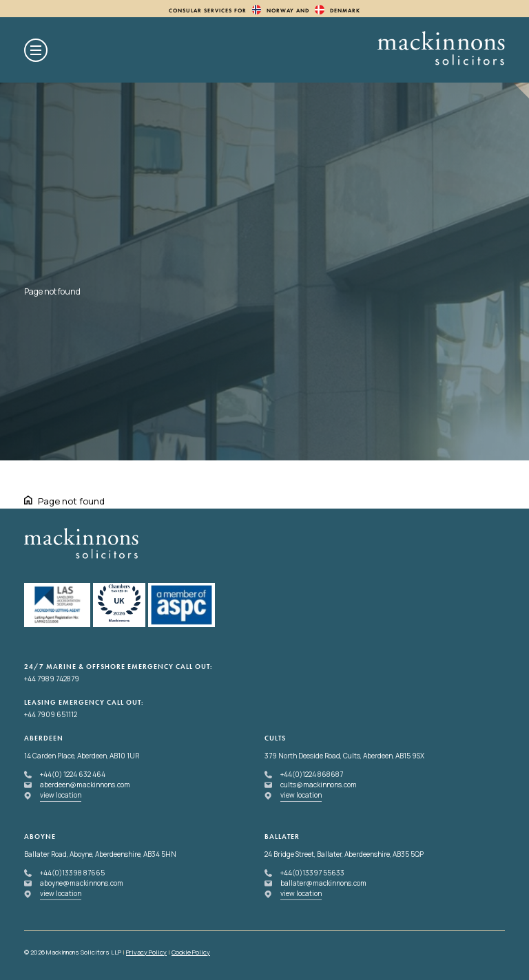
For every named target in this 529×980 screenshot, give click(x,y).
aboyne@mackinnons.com (82, 883)
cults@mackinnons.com (319, 785)
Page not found (71, 501)
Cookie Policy (191, 952)
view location (61, 795)
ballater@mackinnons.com (323, 883)
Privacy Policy (146, 952)
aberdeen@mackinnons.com (85, 785)
